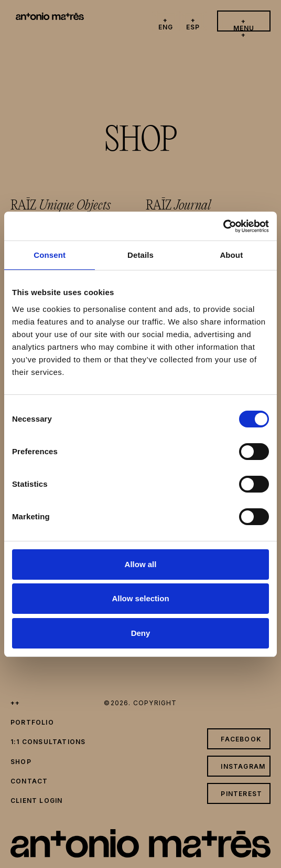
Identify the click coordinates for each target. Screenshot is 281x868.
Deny (141, 633)
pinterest (241, 794)
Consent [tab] (50, 255)
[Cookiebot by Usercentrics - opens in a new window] (223, 226)
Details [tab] (140, 255)
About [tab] (231, 255)
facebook (241, 739)
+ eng (166, 24)
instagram (243, 766)
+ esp (193, 24)
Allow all (141, 564)
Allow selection (140, 598)
